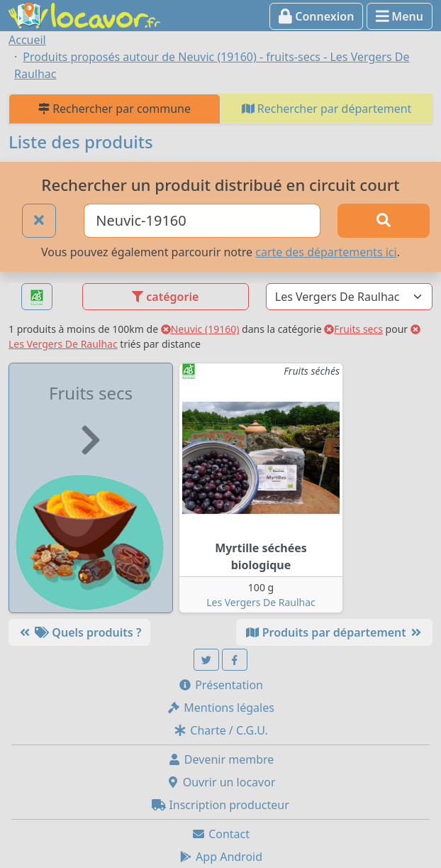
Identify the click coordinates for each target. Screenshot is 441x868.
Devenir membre (221, 759)
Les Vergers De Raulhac (261, 602)
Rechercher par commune (115, 109)
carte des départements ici (326, 252)
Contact (220, 834)
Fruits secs (353, 329)
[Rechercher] (384, 221)
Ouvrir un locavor (221, 782)
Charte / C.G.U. (220, 730)
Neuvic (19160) (200, 329)
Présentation (220, 685)
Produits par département (334, 632)
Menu (400, 16)
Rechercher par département (327, 109)
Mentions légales (220, 708)
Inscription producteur (220, 805)
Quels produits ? (79, 632)
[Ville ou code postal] (202, 221)
